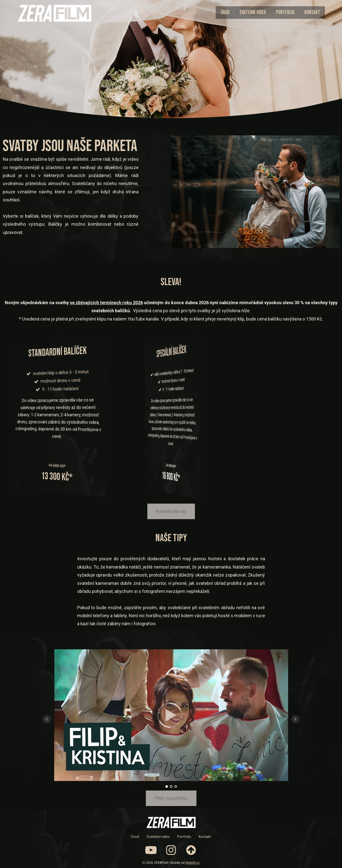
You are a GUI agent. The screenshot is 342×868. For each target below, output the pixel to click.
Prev (47, 719)
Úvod (225, 12)
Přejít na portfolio (171, 798)
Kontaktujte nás (171, 511)
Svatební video (253, 12)
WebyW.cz (193, 863)
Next (295, 719)
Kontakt (312, 12)
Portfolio (285, 12)
